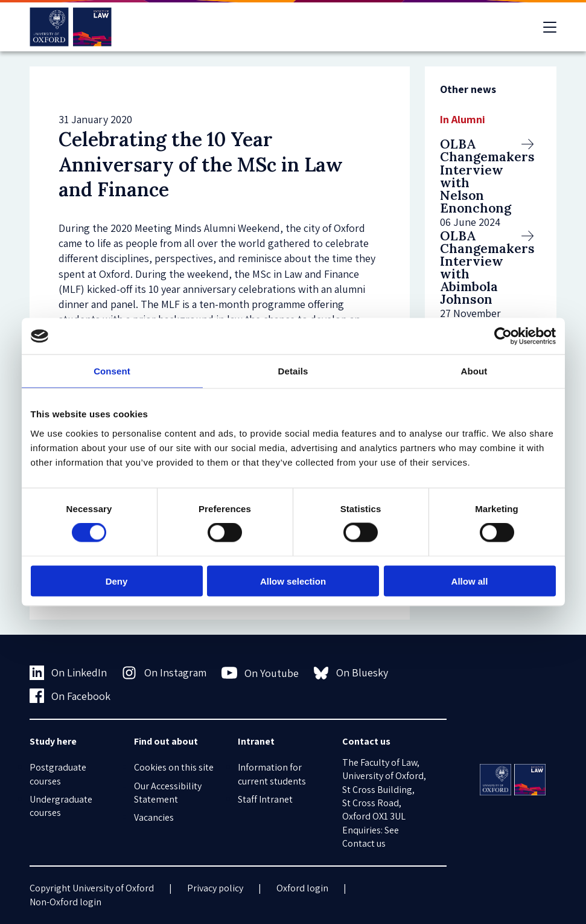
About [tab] (474, 371)
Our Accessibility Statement (168, 793)
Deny (117, 581)
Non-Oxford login (65, 902)
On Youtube (260, 673)
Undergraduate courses (61, 806)
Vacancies (154, 817)
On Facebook (70, 696)
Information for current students (272, 774)
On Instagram (164, 673)
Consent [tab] (112, 371)
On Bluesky (351, 673)
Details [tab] (293, 371)
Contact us (364, 843)
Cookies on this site (174, 767)
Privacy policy (215, 888)
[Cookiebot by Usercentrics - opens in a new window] (503, 336)
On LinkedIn (68, 673)
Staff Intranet (265, 799)
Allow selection (293, 581)
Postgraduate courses (58, 774)
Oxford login (302, 888)
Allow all (470, 581)
